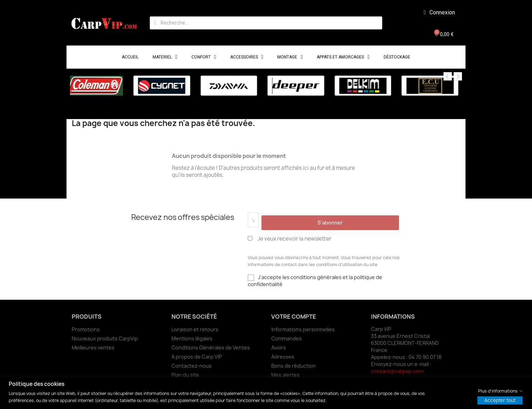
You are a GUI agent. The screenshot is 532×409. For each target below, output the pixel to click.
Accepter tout (500, 400)
